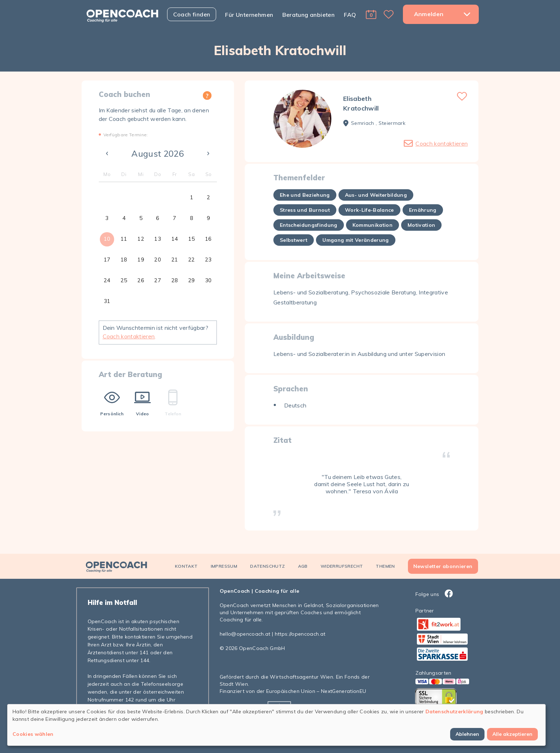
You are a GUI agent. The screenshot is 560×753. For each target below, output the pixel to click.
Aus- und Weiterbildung (376, 195)
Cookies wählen (33, 734)
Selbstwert (294, 240)
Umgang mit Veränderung (356, 240)
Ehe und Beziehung (305, 195)
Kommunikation (372, 225)
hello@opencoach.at (245, 634)
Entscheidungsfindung (309, 225)
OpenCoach (235, 591)
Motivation (421, 225)
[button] (371, 14)
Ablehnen (467, 734)
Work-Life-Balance (369, 210)
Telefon (173, 403)
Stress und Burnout (305, 210)
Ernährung (423, 210)
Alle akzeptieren (512, 734)
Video (142, 403)
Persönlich (112, 403)
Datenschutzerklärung (454, 712)
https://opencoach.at (300, 634)
